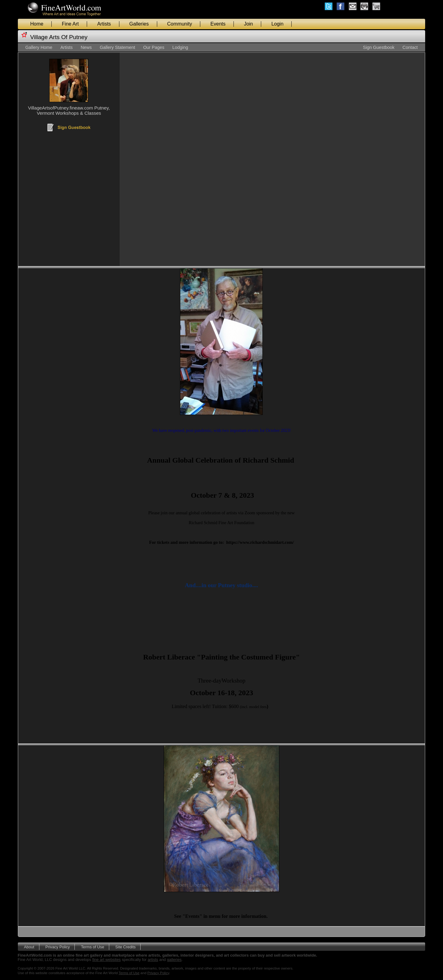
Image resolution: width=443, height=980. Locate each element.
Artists (104, 24)
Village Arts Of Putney (59, 37)
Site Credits (126, 947)
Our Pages (154, 47)
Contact (410, 47)
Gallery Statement (117, 47)
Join (248, 24)
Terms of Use (92, 947)
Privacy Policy (58, 947)
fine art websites (106, 960)
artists (153, 960)
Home (37, 24)
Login (277, 24)
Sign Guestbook (379, 47)
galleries (174, 960)
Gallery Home (39, 47)
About (29, 947)
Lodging (180, 47)
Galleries (139, 24)
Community (180, 24)
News (86, 47)
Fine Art (70, 24)
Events (218, 24)
